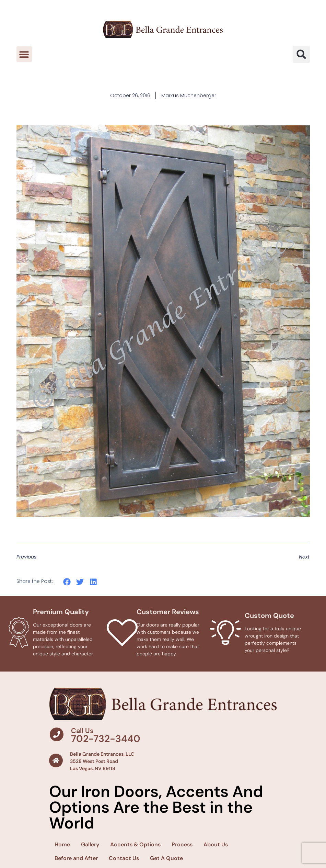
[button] (24, 54)
